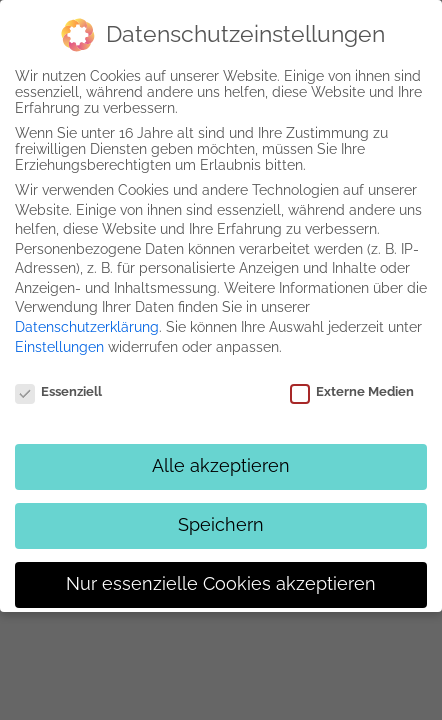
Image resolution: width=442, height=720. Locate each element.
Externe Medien (352, 391)
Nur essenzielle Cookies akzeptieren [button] (221, 584)
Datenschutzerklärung (87, 327)
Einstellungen (59, 347)
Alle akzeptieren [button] (221, 466)
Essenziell (58, 391)
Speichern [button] (221, 525)
